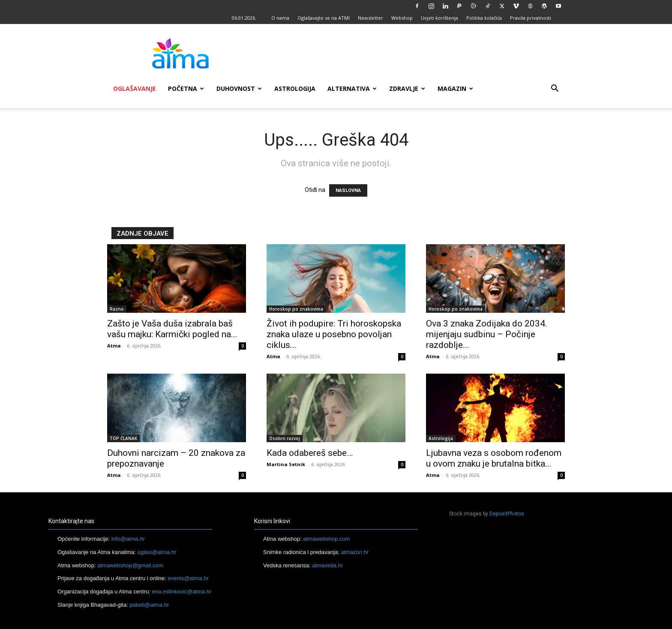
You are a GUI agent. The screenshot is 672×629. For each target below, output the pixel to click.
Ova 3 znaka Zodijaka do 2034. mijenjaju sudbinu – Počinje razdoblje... (487, 334)
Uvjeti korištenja (439, 18)
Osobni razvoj (285, 438)
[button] (555, 89)
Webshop (402, 18)
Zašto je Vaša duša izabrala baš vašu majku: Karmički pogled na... (172, 329)
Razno (117, 309)
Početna (186, 88)
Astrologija (295, 88)
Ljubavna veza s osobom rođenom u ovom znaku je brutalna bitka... (494, 458)
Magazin (455, 88)
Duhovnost (239, 88)
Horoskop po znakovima (296, 309)
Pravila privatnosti (531, 18)
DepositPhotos (507, 514)
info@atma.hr (128, 539)
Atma (114, 346)
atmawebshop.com (326, 539)
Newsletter (370, 18)
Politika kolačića (484, 18)
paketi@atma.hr (149, 605)
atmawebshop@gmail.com (130, 565)
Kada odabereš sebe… (310, 453)
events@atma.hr (188, 578)
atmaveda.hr (327, 565)
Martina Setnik (286, 464)
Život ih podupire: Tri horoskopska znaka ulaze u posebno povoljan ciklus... (334, 334)
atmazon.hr (355, 552)
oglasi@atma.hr (157, 552)
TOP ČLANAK (123, 438)
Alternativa (352, 88)
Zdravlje (407, 88)
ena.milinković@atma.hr (181, 592)
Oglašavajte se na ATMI (324, 18)
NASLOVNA (348, 190)
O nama (280, 18)
